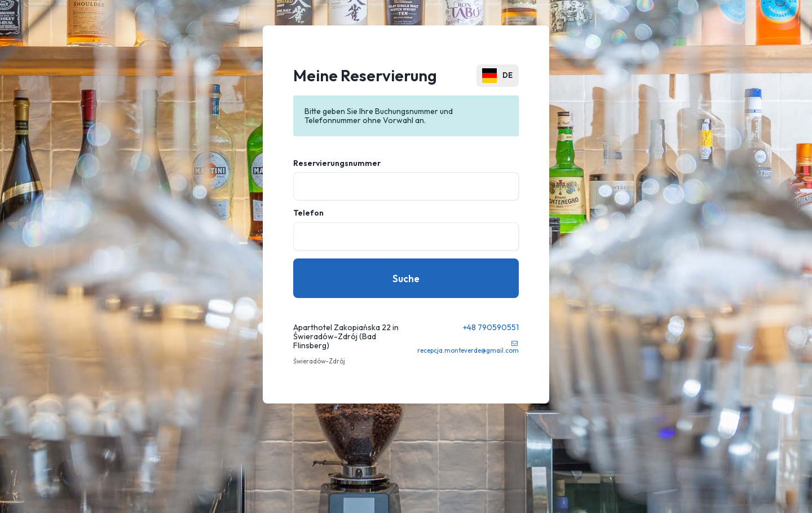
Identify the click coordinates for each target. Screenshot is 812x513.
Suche (406, 279)
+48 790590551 (491, 327)
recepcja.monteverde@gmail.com (468, 350)
